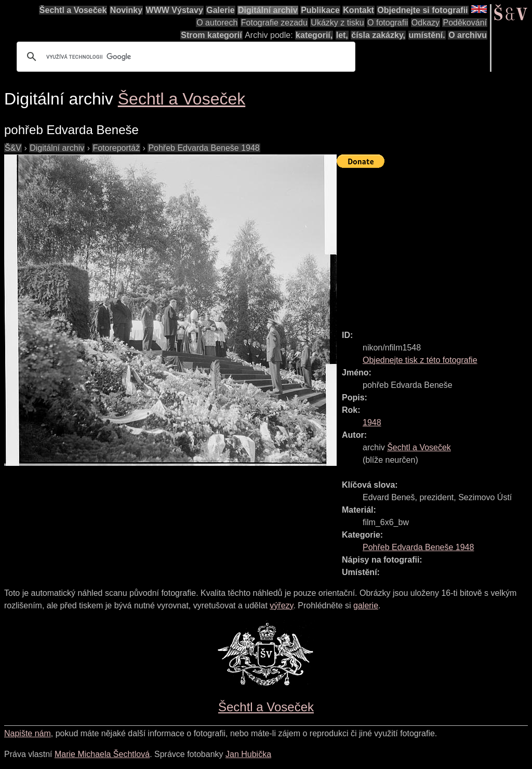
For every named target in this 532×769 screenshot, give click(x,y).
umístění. (427, 35)
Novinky (126, 10)
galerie (366, 605)
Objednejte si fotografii (422, 10)
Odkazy (425, 23)
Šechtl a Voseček (73, 10)
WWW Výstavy (175, 10)
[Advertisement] (434, 244)
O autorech (217, 23)
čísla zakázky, (378, 35)
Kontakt (358, 10)
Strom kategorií (211, 35)
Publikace (320, 10)
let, (342, 35)
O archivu (468, 35)
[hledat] (184, 57)
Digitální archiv (268, 10)
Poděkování (465, 23)
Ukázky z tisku (337, 23)
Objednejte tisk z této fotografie (420, 360)
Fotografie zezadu (274, 23)
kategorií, (314, 35)
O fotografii (388, 23)
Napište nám (28, 733)
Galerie (220, 10)
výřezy (281, 605)
